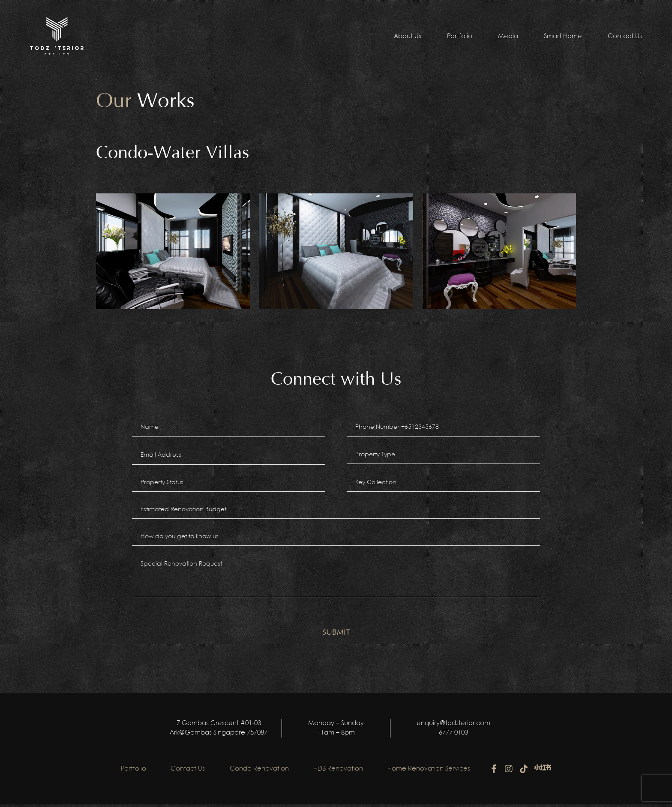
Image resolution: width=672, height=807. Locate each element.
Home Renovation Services (431, 771)
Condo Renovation (259, 771)
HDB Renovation (339, 771)
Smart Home (563, 36)
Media (508, 36)
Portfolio (460, 36)
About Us (408, 36)
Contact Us (625, 36)
